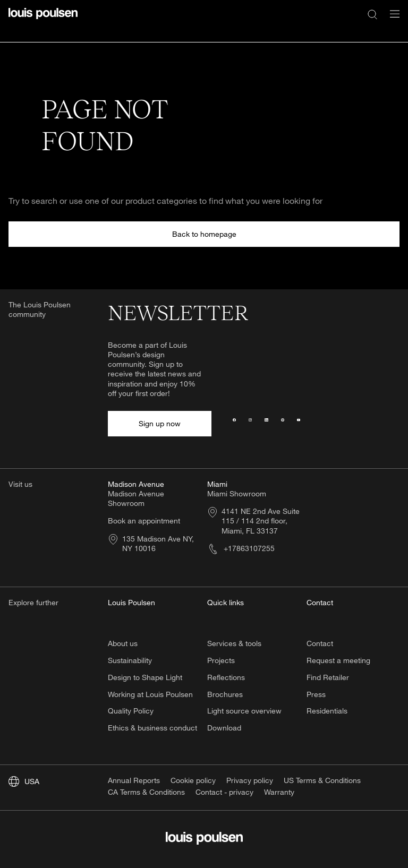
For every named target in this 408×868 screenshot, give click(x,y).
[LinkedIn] (266, 424)
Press (316, 694)
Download (224, 728)
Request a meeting (338, 660)
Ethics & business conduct (152, 728)
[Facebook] (234, 424)
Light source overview (244, 711)
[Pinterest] (283, 424)
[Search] (372, 14)
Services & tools (234, 643)
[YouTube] (299, 424)
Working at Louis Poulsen (150, 694)
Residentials (327, 711)
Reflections (226, 677)
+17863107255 (241, 548)
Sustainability (130, 660)
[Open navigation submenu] (392, 20)
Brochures (225, 694)
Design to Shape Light (145, 677)
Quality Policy (131, 711)
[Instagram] (250, 424)
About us (123, 643)
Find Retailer (328, 677)
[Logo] (43, 20)
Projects (221, 660)
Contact (320, 643)
